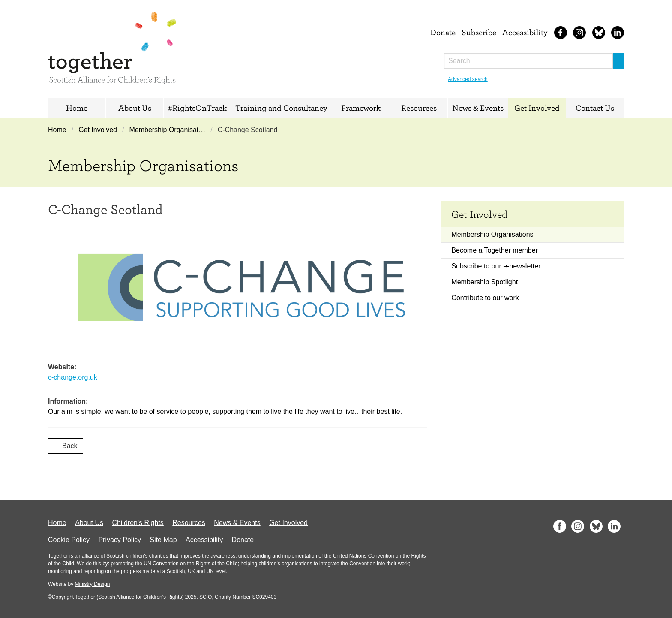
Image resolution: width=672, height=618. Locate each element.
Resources (419, 108)
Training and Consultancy (281, 108)
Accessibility (525, 32)
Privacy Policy (120, 540)
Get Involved (537, 108)
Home (77, 108)
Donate (443, 32)
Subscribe (479, 32)
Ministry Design (92, 584)
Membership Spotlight (484, 282)
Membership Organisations (492, 234)
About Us (135, 108)
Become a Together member (495, 250)
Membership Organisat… (167, 130)
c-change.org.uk (73, 377)
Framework (361, 108)
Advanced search (468, 79)
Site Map (163, 540)
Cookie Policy (69, 540)
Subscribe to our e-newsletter (496, 266)
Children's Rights (138, 523)
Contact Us (595, 108)
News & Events (478, 108)
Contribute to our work (485, 298)
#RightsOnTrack (197, 108)
